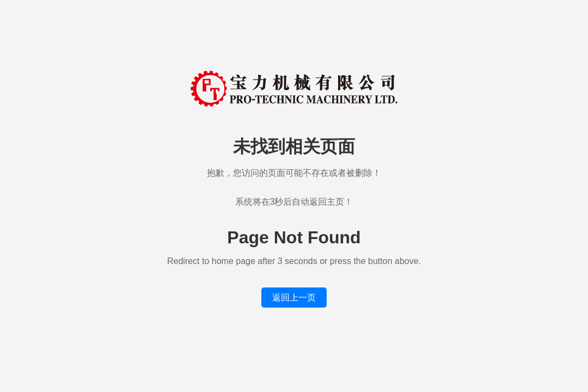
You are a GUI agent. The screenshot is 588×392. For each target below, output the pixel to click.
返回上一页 (294, 298)
